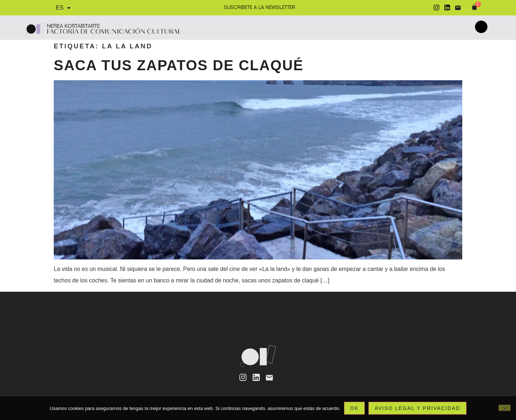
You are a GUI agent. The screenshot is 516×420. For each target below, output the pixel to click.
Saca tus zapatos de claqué (179, 65)
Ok (354, 408)
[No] (505, 408)
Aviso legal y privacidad (417, 408)
